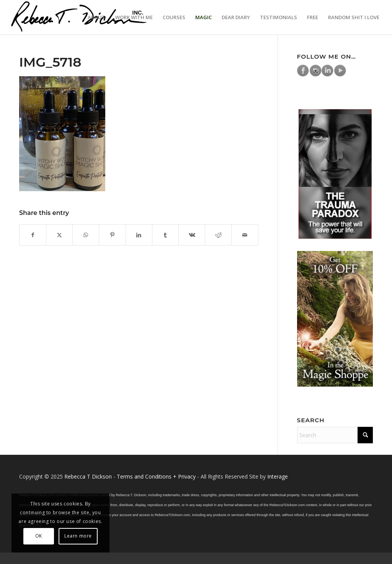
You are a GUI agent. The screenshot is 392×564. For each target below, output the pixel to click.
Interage (278, 476)
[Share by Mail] (245, 235)
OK (39, 536)
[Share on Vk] (192, 235)
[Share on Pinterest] (112, 235)
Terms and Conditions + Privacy (156, 476)
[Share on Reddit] (218, 235)
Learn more (78, 536)
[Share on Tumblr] (165, 235)
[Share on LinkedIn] (139, 235)
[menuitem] (96, 17)
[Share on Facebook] (33, 235)
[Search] (335, 435)
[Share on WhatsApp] (86, 235)
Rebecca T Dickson (88, 476)
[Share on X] (59, 235)
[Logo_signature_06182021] (79, 17)
